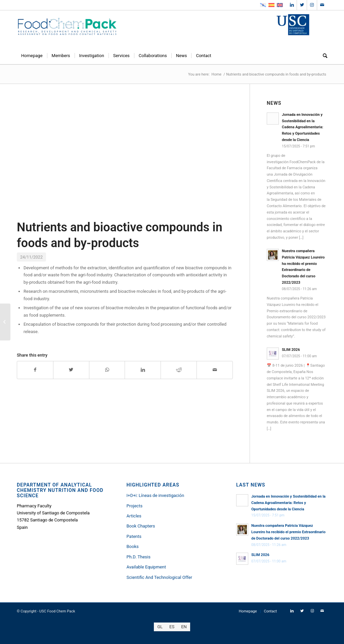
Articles (134, 516)
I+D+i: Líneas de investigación (155, 495)
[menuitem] (32, 56)
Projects (134, 506)
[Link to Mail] (322, 5)
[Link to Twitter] (302, 5)
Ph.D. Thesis (138, 557)
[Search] (323, 56)
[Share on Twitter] (71, 370)
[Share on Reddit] (179, 370)
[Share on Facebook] (35, 370)
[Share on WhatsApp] (107, 370)
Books (132, 546)
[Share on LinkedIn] (143, 370)
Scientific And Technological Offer (159, 577)
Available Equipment (146, 567)
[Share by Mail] (215, 370)
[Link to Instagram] (312, 5)
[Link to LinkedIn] (292, 5)
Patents (134, 536)
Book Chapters (141, 526)
